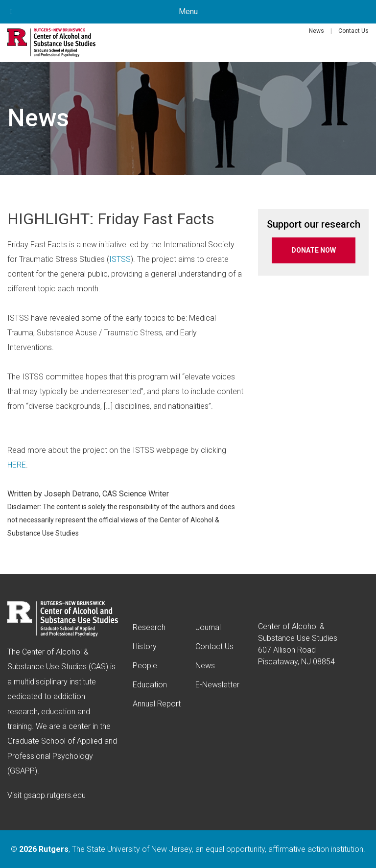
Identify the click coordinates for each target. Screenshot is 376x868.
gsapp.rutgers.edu (55, 795)
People (145, 666)
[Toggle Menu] (11, 12)
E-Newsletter (217, 685)
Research (149, 627)
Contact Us (353, 31)
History (145, 646)
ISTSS (120, 259)
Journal (208, 627)
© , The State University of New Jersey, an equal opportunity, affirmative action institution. (188, 849)
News (317, 31)
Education (150, 685)
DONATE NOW (314, 250)
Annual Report (157, 704)
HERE (17, 465)
